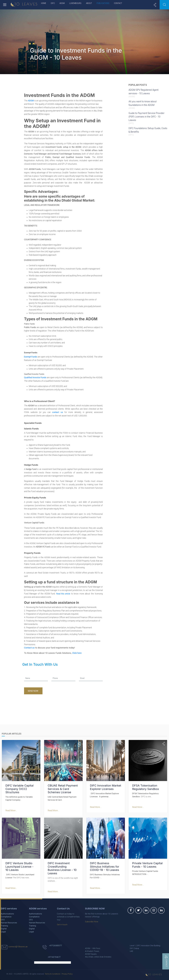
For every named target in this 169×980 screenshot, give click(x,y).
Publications (103, 3)
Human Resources (9, 923)
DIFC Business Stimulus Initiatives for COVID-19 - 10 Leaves (106, 866)
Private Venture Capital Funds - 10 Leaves (147, 865)
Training (4, 926)
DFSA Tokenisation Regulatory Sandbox (146, 787)
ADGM (62, 3)
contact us (58, 412)
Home (44, 3)
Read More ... (11, 810)
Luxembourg (75, 3)
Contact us (29, 648)
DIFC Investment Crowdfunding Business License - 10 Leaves (62, 868)
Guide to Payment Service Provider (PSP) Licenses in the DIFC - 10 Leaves (146, 117)
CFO (3, 920)
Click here (77, 653)
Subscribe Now (92, 921)
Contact (118, 3)
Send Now (33, 691)
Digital (4, 928)
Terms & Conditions (53, 974)
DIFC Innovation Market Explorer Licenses (106, 787)
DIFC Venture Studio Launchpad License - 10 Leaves (19, 866)
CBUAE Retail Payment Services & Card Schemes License (63, 789)
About (89, 3)
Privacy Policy (67, 974)
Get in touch (62, 924)
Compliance (6, 917)
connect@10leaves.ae (18, 946)
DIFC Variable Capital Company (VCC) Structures (19, 789)
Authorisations (7, 914)
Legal (3, 932)
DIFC (53, 3)
